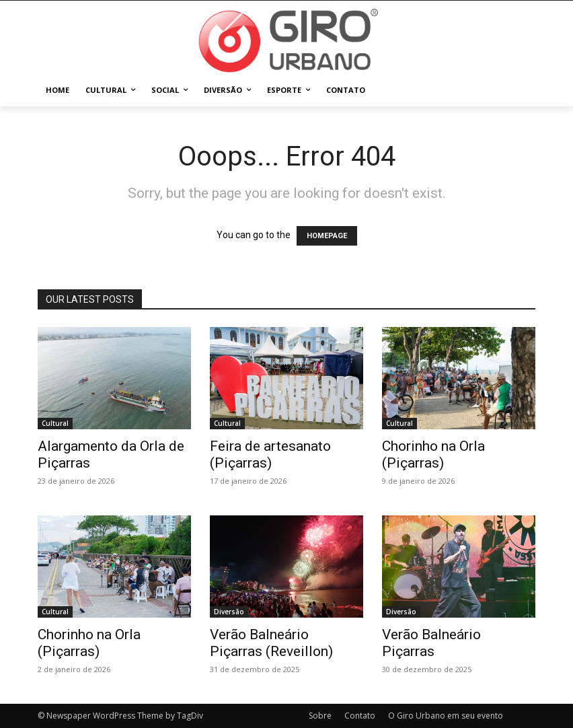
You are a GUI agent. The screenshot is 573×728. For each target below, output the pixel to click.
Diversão (229, 612)
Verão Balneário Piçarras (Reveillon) (271, 643)
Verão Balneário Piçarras (431, 643)
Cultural (55, 423)
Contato (360, 716)
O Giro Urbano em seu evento (446, 716)
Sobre (320, 716)
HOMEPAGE (327, 236)
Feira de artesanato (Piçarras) (270, 454)
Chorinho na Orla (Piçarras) (433, 454)
